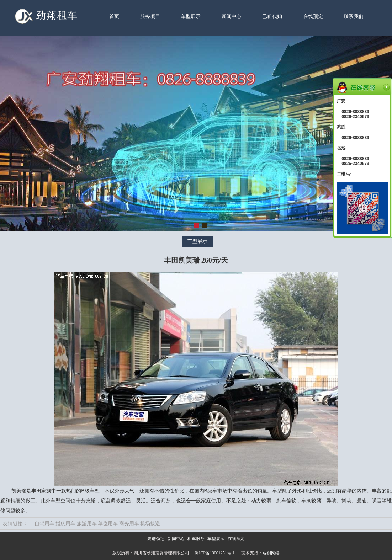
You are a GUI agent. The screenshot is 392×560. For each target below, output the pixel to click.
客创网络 (271, 553)
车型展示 (191, 17)
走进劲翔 (156, 539)
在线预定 (313, 17)
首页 (114, 17)
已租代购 (272, 17)
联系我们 (354, 17)
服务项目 (150, 17)
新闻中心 (232, 17)
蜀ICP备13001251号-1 (215, 553)
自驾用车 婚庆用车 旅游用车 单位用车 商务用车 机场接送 (97, 524)
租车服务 (196, 539)
